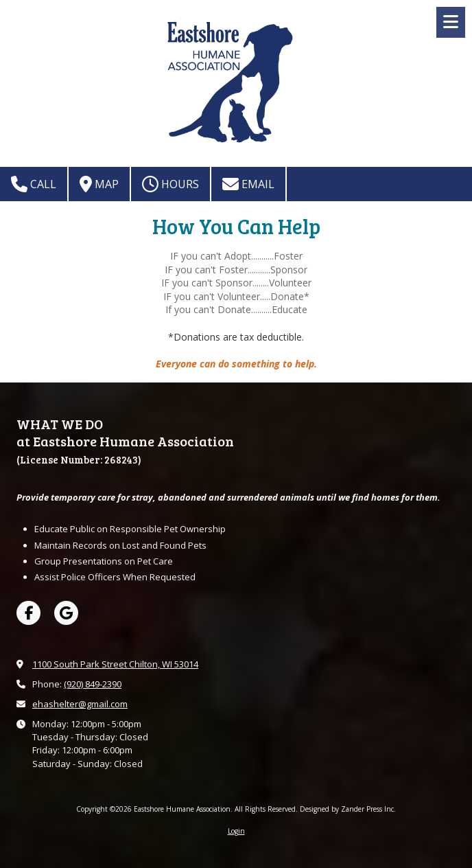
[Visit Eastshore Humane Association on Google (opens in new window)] (66, 613)
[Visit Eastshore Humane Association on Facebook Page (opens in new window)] (28, 613)
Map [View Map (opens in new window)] (99, 184)
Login (236, 831)
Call (34, 184)
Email (248, 184)
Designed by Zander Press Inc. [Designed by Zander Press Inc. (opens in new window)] (348, 809)
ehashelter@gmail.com (80, 704)
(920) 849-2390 (93, 684)
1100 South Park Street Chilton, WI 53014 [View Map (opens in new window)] (115, 664)
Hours (170, 184)
